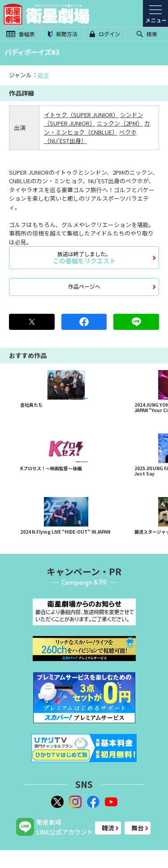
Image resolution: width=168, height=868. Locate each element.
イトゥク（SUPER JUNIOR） (81, 115)
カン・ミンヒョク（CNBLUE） (97, 128)
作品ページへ (84, 286)
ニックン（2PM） (120, 123)
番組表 (21, 34)
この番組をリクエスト (84, 257)
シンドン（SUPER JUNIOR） (94, 119)
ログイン (105, 34)
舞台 (138, 828)
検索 (147, 34)
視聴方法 (63, 34)
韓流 (43, 75)
